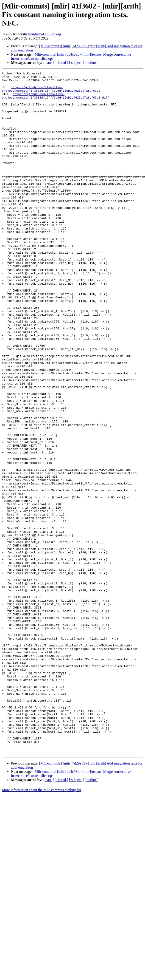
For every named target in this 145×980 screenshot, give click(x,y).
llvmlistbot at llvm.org (45, 34)
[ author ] (92, 63)
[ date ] (49, 63)
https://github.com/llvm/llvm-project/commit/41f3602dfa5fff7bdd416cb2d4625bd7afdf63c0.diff (56, 101)
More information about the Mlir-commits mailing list (42, 926)
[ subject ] (76, 63)
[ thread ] (61, 63)
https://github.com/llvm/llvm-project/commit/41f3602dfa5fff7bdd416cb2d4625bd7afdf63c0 (51, 93)
